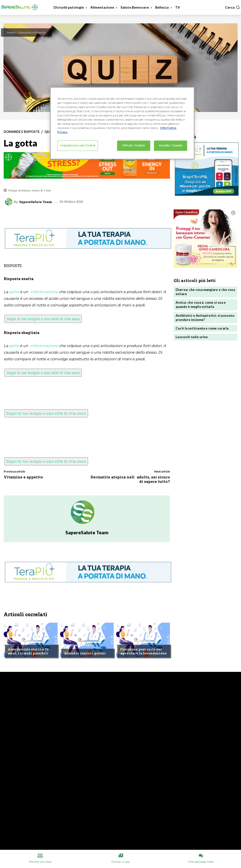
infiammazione (44, 292)
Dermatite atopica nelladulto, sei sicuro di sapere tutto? (130, 479)
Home (11, 32)
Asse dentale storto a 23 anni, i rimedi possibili (28, 651)
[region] (122, 123)
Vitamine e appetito (23, 477)
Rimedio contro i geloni (85, 653)
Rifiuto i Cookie (134, 145)
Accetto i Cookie (170, 145)
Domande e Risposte (32, 32)
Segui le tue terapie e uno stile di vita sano (43, 319)
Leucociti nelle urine (192, 336)
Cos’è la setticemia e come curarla (202, 328)
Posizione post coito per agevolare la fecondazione (143, 651)
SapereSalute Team (36, 202)
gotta (14, 292)
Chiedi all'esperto (23, 642)
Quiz (49, 132)
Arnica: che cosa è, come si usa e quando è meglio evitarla (201, 305)
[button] (232, 7)
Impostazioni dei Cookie (78, 145)
